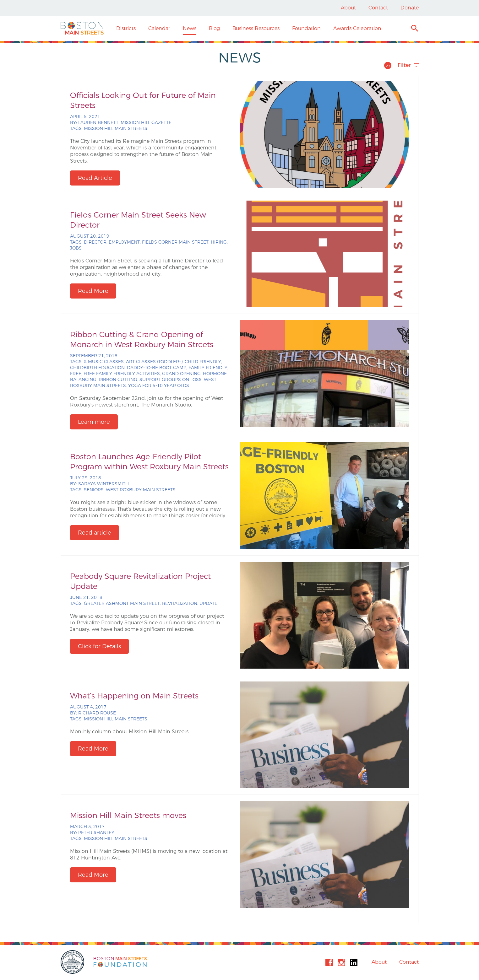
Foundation (306, 28)
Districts (126, 28)
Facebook (329, 962)
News (190, 28)
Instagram (341, 962)
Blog (214, 28)
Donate (410, 8)
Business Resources (256, 28)
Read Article (95, 178)
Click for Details (99, 646)
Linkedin (354, 962)
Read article (95, 533)
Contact (378, 8)
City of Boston (73, 962)
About (348, 8)
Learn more (94, 422)
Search (414, 29)
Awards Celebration (357, 28)
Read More (93, 291)
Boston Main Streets (82, 28)
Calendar (159, 28)
